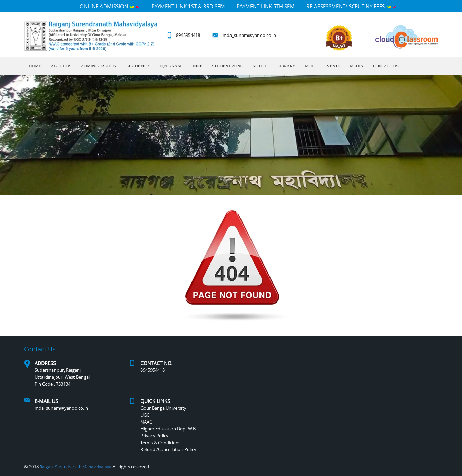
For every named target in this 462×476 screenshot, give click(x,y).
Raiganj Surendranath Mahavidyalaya (76, 467)
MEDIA (357, 66)
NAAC (146, 422)
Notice (260, 66)
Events (332, 66)
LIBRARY (286, 66)
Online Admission (110, 6)
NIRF (198, 66)
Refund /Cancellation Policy (168, 449)
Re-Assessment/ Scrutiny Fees (351, 6)
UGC (145, 415)
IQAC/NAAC (172, 66)
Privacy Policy (154, 436)
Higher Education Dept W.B (168, 429)
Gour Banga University (163, 408)
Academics (138, 66)
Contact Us (386, 66)
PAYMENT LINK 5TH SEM (266, 6)
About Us (61, 66)
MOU (310, 66)
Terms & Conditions (160, 443)
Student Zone (227, 66)
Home (35, 66)
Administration (99, 66)
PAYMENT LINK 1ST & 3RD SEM (188, 6)
